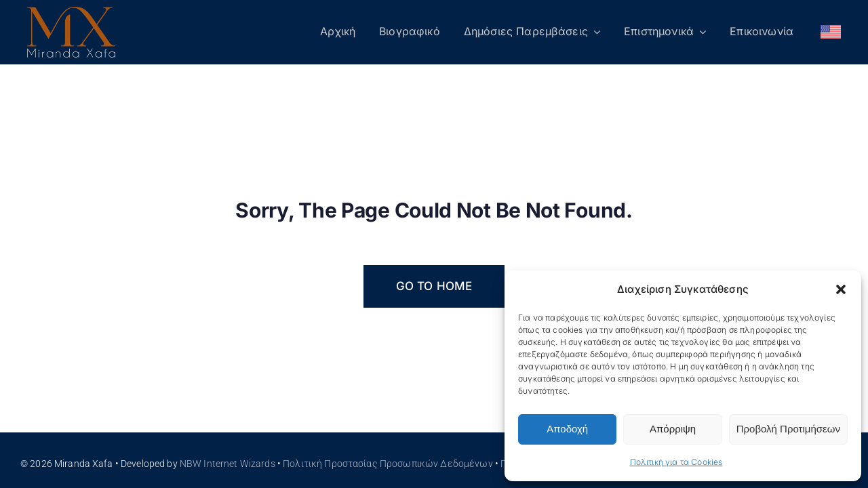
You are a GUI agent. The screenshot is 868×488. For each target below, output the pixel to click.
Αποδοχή (567, 429)
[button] (841, 289)
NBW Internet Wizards (228, 464)
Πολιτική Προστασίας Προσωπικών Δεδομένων (388, 464)
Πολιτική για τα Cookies (676, 462)
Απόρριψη (673, 429)
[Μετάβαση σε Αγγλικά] (831, 33)
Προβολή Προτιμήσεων (788, 429)
